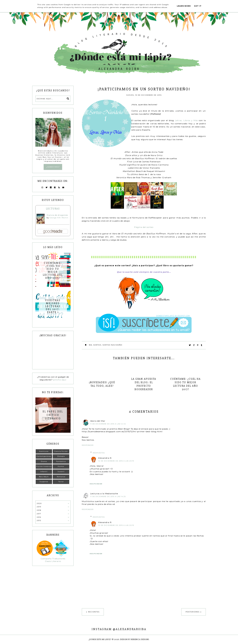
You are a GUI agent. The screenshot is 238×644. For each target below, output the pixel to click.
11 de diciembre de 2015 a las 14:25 (108, 496)
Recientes (94, 612)
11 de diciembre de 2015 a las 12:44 (108, 424)
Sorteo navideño (112, 345)
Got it (198, 6)
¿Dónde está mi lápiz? (100, 639)
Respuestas (99, 453)
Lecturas (53, 209)
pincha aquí (60, 380)
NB (90, 345)
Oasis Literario (53, 561)
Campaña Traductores (53, 559)
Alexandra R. (105, 458)
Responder (88, 445)
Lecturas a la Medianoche (104, 494)
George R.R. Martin (59, 218)
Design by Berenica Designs (134, 639)
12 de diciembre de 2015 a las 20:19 (116, 461)
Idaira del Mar (98, 421)
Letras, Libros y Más (186, 120)
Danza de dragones (57, 215)
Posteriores (193, 612)
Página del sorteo (144, 227)
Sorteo (97, 345)
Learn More (184, 6)
